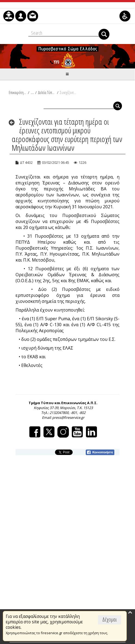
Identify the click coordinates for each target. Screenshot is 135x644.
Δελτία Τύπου (47, 92)
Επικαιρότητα (18, 92)
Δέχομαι (110, 619)
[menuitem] (9, 16)
